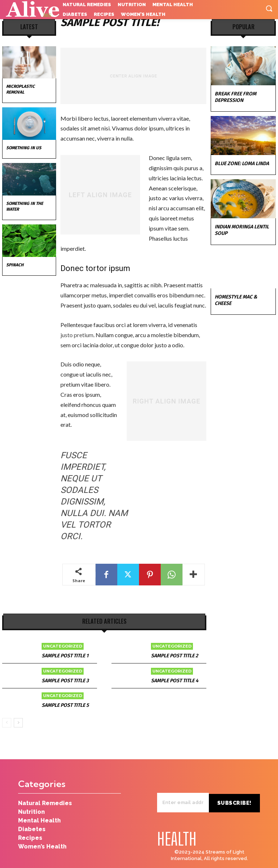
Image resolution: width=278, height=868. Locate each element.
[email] (185, 792)
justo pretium (77, 335)
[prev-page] (7, 723)
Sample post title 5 (65, 705)
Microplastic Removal (20, 89)
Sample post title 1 (65, 656)
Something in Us (24, 148)
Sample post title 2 (174, 656)
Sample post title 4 (175, 681)
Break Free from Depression (235, 97)
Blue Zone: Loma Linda (242, 164)
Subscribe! (237, 792)
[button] (269, 8)
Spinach (15, 265)
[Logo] (31, 9)
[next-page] (18, 723)
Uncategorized (63, 646)
